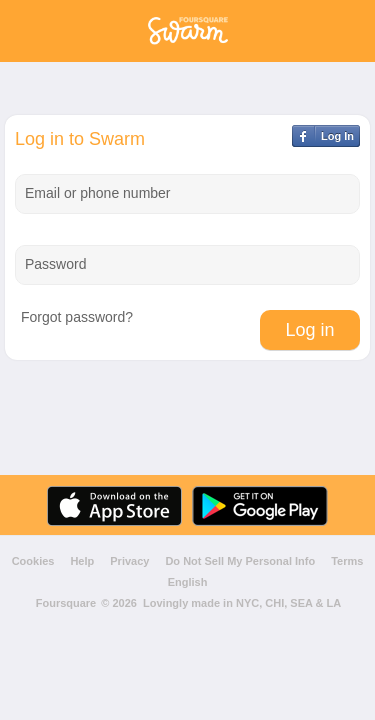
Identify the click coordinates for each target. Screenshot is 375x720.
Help (82, 561)
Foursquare (66, 603)
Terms (347, 561)
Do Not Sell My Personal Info (240, 561)
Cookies (33, 561)
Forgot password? (77, 317)
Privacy (129, 561)
